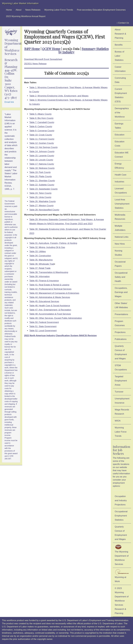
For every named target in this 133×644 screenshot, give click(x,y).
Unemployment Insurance (122, 401)
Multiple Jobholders (120, 228)
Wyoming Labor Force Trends (59, 10)
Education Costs (120, 144)
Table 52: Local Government (43, 331)
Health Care (121, 175)
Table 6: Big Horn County (41, 118)
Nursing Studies (118, 253)
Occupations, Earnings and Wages (121, 292)
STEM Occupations (121, 368)
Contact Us (123, 23)
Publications (121, 339)
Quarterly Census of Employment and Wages (121, 352)
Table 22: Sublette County (42, 185)
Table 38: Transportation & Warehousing (49, 272)
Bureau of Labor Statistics (119, 56)
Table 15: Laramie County (42, 156)
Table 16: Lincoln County (41, 160)
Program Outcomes (120, 323)
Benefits (119, 45)
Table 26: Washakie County (43, 201)
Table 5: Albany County (41, 114)
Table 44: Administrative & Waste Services (50, 297)
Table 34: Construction (40, 256)
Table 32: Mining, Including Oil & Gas (47, 247)
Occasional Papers (120, 264)
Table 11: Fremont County (42, 139)
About (19, 10)
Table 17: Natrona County (42, 164)
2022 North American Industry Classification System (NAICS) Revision (60, 336)
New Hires (120, 244)
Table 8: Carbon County (41, 126)
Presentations (121, 314)
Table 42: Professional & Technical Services (50, 289)
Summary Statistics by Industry (84, 50)
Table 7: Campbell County (42, 122)
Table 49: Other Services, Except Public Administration (56, 318)
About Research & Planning (120, 34)
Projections (120, 332)
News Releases (33, 10)
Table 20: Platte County (41, 176)
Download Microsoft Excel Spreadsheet (43, 59)
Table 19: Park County (40, 172)
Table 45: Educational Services (44, 301)
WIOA (118, 421)
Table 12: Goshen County (42, 143)
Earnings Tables (119, 126)
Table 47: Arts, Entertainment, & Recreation (50, 310)
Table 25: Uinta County (40, 197)
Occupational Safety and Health (121, 277)
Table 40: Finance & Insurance (44, 281)
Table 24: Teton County (40, 193)
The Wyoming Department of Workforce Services (122, 555)
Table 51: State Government (43, 326)
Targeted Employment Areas (121, 381)
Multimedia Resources (120, 217)
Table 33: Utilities (38, 251)
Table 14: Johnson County (42, 151)
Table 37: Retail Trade (40, 268)
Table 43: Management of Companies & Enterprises (54, 293)
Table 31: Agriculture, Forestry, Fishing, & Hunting (53, 243)
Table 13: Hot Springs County (44, 147)
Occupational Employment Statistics (121, 516)
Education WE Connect (122, 155)
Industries (119, 182)
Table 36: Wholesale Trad (42, 264)
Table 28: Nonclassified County (44, 210)
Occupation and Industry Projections (121, 500)
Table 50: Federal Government (44, 322)
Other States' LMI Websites (121, 305)
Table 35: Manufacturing (41, 260)
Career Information (120, 69)
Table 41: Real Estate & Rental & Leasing (49, 285)
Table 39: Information (40, 276)
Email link (9, 102)
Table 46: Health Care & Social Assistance (50, 306)
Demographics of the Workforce (122, 113)
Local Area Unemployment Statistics (122, 204)
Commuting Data (120, 80)
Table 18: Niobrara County (42, 168)
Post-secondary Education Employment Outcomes (101, 10)
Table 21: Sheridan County (42, 181)
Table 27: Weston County (41, 206)
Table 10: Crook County (41, 135)
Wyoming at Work (122, 576)
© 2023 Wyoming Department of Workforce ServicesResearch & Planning (122, 601)
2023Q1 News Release (35, 64)
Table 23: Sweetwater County (44, 189)
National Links (122, 237)
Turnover (119, 392)
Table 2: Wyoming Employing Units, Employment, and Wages (59, 96)
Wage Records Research (122, 412)
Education (120, 135)
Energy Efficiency (119, 166)
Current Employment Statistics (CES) (121, 95)
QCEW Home (51, 49)
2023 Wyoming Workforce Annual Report (26, 16)
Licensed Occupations (121, 191)
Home (9, 10)
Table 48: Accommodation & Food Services (50, 314)
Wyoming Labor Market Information (20, 3)
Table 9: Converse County (42, 131)
